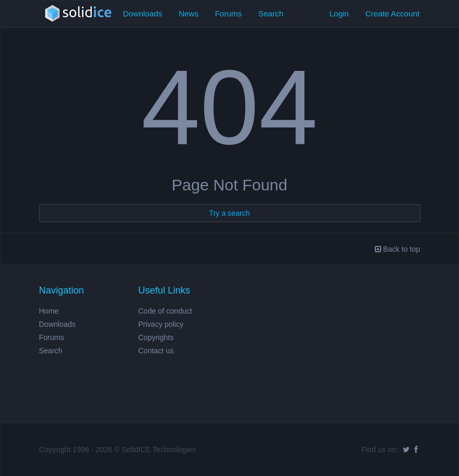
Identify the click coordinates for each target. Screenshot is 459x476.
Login (339, 13)
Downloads (142, 13)
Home (49, 311)
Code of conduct (165, 311)
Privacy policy (161, 324)
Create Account (393, 13)
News (188, 13)
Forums (228, 13)
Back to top (398, 249)
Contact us (156, 351)
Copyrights (156, 337)
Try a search (229, 213)
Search (271, 13)
